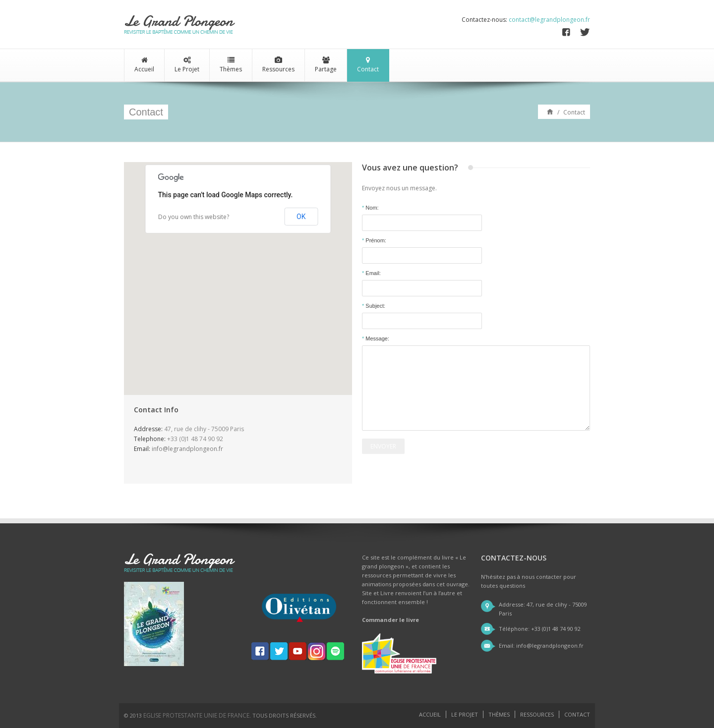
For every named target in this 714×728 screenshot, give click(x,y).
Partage (326, 65)
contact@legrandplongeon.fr (549, 20)
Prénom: (374, 240)
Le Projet (187, 65)
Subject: (374, 306)
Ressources (278, 65)
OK (301, 217)
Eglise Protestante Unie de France (196, 715)
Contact (368, 65)
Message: (376, 338)
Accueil (144, 65)
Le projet (465, 714)
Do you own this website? (194, 217)
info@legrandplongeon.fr (187, 449)
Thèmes (231, 65)
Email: (371, 273)
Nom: (370, 208)
